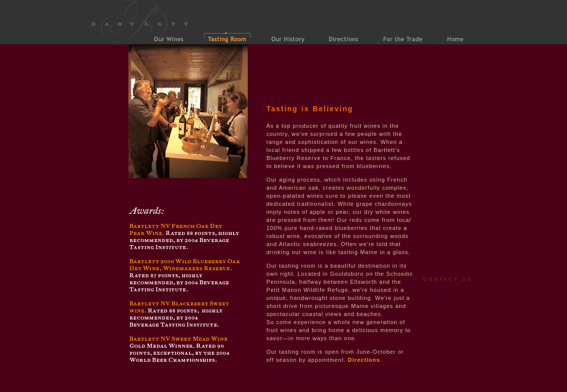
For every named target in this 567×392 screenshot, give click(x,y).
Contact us (448, 279)
